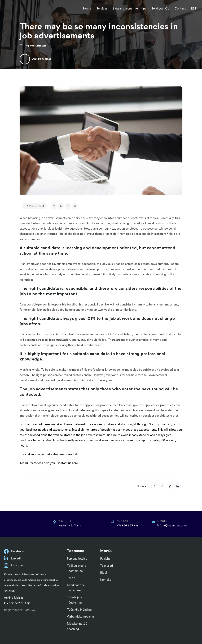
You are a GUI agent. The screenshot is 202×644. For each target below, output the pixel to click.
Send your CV (160, 9)
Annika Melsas (42, 59)
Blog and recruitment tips (129, 9)
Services (102, 9)
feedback (26, 440)
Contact (180, 9)
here (75, 463)
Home (87, 9)
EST (194, 9)
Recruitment (38, 46)
